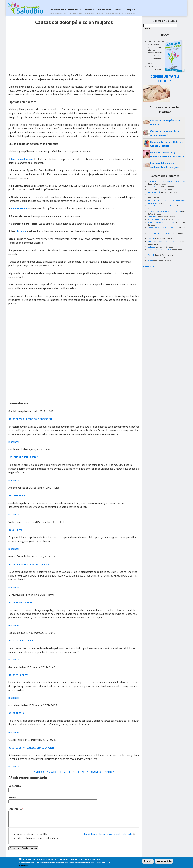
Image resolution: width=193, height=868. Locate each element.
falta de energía (154, 192)
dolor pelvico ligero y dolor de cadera (30, 419)
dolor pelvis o (17, 713)
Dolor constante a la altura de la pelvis (31, 748)
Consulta (151, 239)
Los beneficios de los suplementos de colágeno (165, 165)
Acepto (148, 861)
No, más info (164, 861)
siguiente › (97, 772)
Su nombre (15, 786)
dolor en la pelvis (19, 675)
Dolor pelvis (16, 530)
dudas (150, 261)
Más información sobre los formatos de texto (108, 834)
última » (110, 772)
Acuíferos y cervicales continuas (161, 222)
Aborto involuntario (22, 159)
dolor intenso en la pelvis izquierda (29, 564)
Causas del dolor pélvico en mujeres (165, 122)
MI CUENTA (149, 266)
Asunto (12, 798)
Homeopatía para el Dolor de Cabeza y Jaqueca (167, 144)
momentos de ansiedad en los (160, 206)
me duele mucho (17, 495)
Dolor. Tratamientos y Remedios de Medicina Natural (167, 154)
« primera (39, 772)
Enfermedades (58, 11)
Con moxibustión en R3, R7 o (160, 233)
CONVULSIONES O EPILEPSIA (160, 250)
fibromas (21, 231)
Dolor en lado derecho (21, 641)
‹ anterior (52, 772)
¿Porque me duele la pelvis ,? (25, 457)
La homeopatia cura (156, 258)
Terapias (130, 11)
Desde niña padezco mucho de (160, 228)
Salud (118, 11)
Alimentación (104, 11)
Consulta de (153, 217)
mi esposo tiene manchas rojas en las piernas (166, 181)
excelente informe (155, 219)
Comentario (16, 809)
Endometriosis (19, 208)
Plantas (89, 11)
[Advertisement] (34, 47)
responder (14, 442)
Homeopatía (75, 11)
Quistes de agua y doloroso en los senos (164, 211)
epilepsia (151, 247)
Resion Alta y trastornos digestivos (162, 195)
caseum (151, 189)
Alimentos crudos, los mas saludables (163, 241)
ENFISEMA (152, 187)
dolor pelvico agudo (20, 602)
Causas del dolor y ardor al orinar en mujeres (165, 133)
